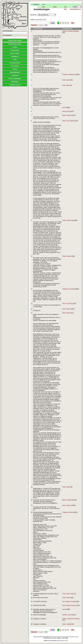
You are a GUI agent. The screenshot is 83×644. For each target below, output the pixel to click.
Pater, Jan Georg (67, 304)
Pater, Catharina (67, 115)
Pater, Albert (66, 487)
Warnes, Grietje (67, 500)
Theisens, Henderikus (69, 75)
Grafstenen (15, 75)
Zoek (44, 4)
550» (73, 23)
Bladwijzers (15, 57)
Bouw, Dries (66, 111)
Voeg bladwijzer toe (75, 9)
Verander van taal (15, 85)
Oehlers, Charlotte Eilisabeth (71, 31)
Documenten (15, 66)
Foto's (15, 60)
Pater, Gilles (66, 85)
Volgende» (34, 25)
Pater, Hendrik (66, 313)
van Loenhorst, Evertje (69, 602)
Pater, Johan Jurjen (68, 594)
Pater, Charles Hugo (68, 220)
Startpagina (36, 4)
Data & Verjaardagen (15, 79)
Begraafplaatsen (15, 72)
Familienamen (15, 50)
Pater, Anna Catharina (69, 121)
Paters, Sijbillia (67, 624)
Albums (15, 69)
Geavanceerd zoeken (15, 44)
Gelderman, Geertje (68, 289)
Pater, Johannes (67, 256)
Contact (15, 47)
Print (65, 9)
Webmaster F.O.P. (64, 641)
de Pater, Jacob (67, 615)
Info (65, 7)
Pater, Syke (66, 80)
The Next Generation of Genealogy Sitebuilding (63, 637)
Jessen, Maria (66, 598)
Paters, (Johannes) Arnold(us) (71, 619)
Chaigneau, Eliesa (68, 512)
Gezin (64, 108)
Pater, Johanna (67, 505)
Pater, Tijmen (66, 309)
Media (55, 7)
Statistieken (15, 82)
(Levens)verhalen (15, 63)
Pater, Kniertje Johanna (69, 605)
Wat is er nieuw (15, 53)
